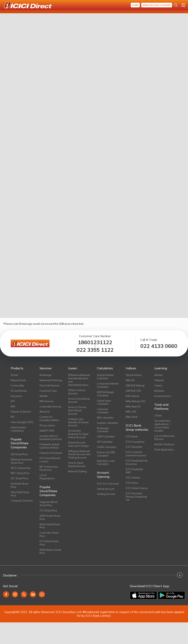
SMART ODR (47, 440)
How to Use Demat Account (79, 405)
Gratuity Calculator (108, 425)
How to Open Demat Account (77, 476)
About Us (45, 420)
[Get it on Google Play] (171, 617)
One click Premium (51, 389)
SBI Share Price (20, 460)
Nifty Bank (132, 419)
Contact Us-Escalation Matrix (50, 427)
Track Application (165, 452)
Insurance (17, 397)
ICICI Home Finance (132, 494)
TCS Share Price (49, 530)
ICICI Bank (132, 438)
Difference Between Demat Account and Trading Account (78, 464)
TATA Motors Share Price (47, 573)
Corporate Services (46, 413)
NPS (13, 408)
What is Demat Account (77, 396)
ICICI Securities (135, 449)
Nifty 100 (131, 413)
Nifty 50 (130, 380)
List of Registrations (47, 495)
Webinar (159, 380)
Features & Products (46, 468)
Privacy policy (48, 435)
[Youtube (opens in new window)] (42, 616)
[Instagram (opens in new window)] (15, 616)
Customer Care (48, 395)
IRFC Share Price (21, 480)
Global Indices (134, 375)
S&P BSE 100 (134, 391)
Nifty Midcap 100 (136, 402)
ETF (13, 402)
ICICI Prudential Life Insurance (135, 465)
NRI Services (47, 406)
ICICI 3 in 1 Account (108, 488)
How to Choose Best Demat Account (77, 416)
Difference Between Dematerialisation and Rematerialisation (79, 382)
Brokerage (46, 375)
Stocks (15, 375)
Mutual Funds (18, 380)
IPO (13, 419)
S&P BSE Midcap (136, 386)
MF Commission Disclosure (49, 486)
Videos (159, 386)
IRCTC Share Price (22, 475)
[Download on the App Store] (143, 617)
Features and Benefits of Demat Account (79, 428)
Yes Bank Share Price (20, 493)
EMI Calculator (105, 420)
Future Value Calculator (104, 404)
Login (134, 5)
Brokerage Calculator (103, 432)
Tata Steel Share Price (21, 502)
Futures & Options (21, 413)
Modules (159, 391)
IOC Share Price (20, 486)
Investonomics (163, 397)
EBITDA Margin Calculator (106, 395)
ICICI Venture (133, 481)
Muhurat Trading (78, 483)
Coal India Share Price (49, 555)
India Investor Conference (19, 435)
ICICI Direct (132, 487)
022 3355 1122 (95, 350)
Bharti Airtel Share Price (51, 546)
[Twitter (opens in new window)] (24, 616)
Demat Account (106, 494)
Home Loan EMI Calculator (106, 457)
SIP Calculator (105, 445)
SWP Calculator (106, 440)
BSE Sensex (133, 397)
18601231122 (95, 342)
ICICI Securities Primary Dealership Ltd (135, 505)
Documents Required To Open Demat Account (79, 441)
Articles (159, 375)
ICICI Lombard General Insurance (137, 456)
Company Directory (16, 510)
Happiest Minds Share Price (49, 523)
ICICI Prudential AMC (135, 474)
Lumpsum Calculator (103, 413)
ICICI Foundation (135, 444)
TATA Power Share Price (51, 537)
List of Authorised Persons (165, 440)
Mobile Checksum (165, 447)
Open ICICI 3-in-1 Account (156, 5)
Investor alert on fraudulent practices (49, 449)
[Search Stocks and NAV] (176, 5)
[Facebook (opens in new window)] (6, 616)
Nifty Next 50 (133, 408)
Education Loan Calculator (106, 466)
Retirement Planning (46, 382)
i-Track (158, 417)
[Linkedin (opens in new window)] (33, 616)
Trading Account (107, 499)
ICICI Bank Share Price (50, 564)
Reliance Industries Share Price (22, 467)
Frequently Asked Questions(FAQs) (50, 459)
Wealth (44, 400)
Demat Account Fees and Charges (79, 451)
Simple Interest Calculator (106, 377)
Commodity (17, 386)
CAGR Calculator (107, 450)
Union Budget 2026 (19, 426)
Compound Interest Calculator (108, 386)
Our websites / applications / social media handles (163, 427)
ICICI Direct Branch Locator (51, 477)
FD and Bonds (19, 391)
